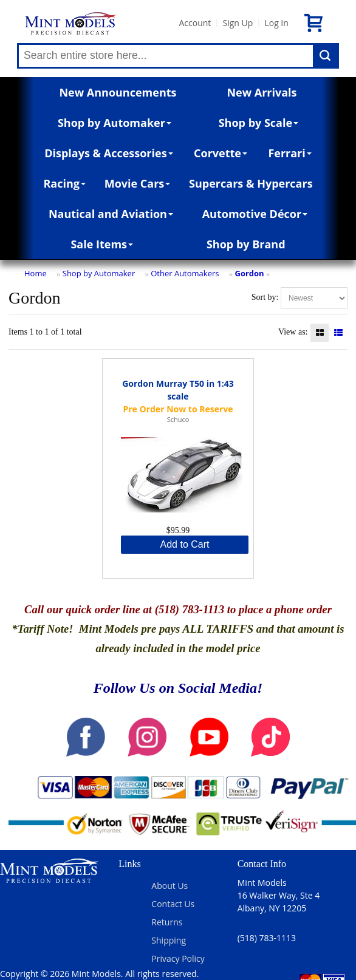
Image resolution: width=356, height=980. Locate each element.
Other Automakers (185, 273)
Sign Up (238, 23)
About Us (169, 886)
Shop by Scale (258, 123)
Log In (276, 23)
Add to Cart (185, 544)
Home (36, 273)
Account (195, 23)
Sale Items (102, 244)
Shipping (169, 940)
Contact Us (173, 904)
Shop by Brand (246, 244)
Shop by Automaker (115, 123)
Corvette (221, 153)
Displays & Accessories (108, 153)
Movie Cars (138, 183)
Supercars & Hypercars (251, 183)
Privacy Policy (178, 958)
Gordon (249, 273)
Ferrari (289, 153)
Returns (167, 922)
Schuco (178, 419)
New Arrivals (262, 92)
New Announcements (118, 92)
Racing (64, 183)
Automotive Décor (255, 214)
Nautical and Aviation (111, 214)
